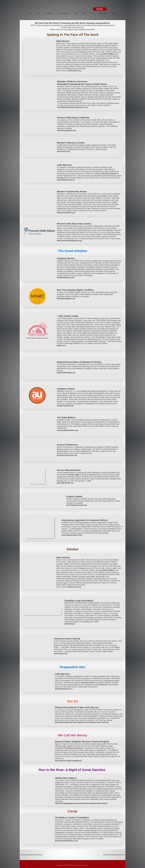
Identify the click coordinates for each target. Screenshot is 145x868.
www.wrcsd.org (63, 151)
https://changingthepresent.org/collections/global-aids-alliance (81, 803)
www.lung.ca (70, 624)
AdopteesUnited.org (65, 406)
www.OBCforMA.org (65, 483)
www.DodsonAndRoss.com (66, 841)
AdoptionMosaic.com (66, 277)
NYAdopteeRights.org (66, 299)
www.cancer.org (61, 653)
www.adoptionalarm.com (72, 535)
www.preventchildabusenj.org (69, 241)
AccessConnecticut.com (67, 455)
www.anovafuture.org (66, 213)
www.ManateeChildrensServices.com (73, 107)
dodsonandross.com (107, 826)
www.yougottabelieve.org (68, 430)
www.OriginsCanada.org (76, 505)
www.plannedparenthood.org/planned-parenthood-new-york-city (82, 722)
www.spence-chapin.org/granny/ (68, 761)
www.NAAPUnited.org (66, 373)
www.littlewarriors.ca (66, 180)
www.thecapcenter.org (66, 130)
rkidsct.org (61, 345)
